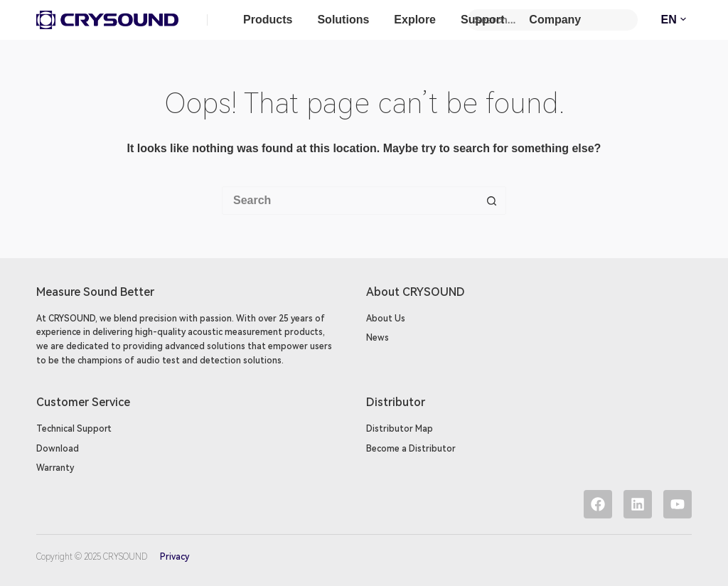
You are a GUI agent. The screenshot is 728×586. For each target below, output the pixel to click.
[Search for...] (350, 201)
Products (268, 20)
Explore (415, 20)
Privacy (173, 557)
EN (676, 20)
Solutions (343, 20)
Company (555, 20)
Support (482, 20)
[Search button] (492, 201)
